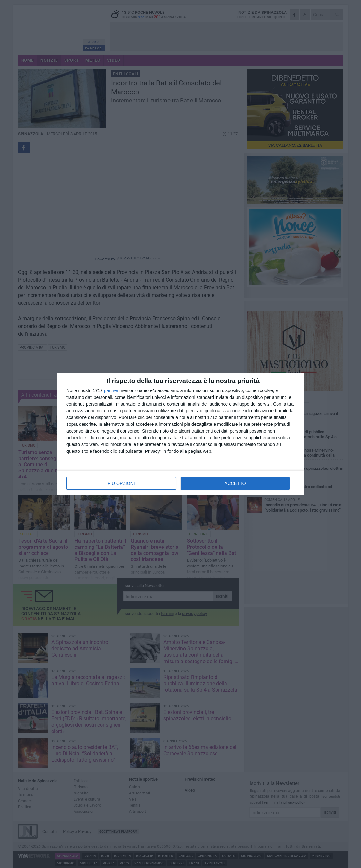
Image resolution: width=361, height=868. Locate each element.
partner (111, 390)
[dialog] (180, 434)
